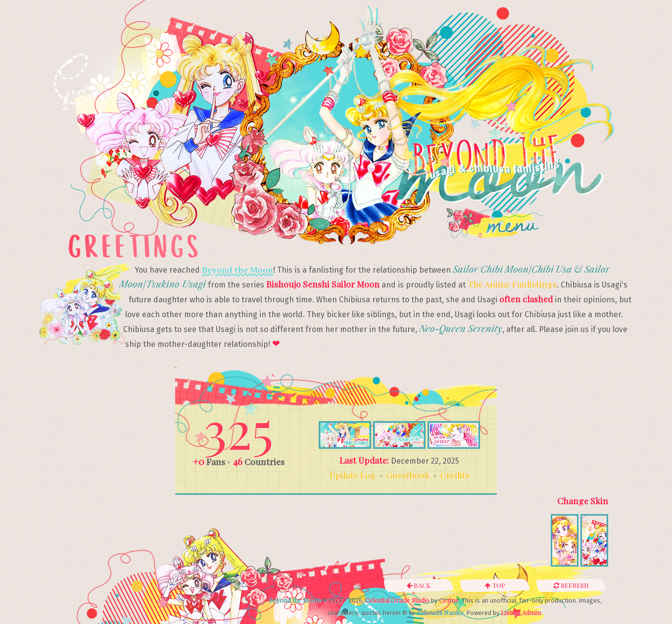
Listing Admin (521, 612)
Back (419, 585)
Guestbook (408, 475)
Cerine (449, 600)
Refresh (571, 585)
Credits (455, 475)
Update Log (353, 475)
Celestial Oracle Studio (397, 600)
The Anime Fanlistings (512, 284)
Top (495, 585)
